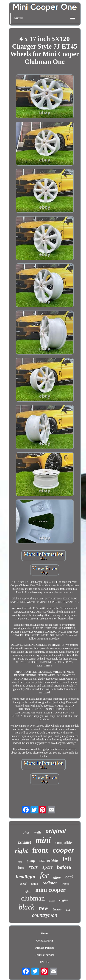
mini (43, 840)
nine (20, 862)
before (64, 867)
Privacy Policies (45, 948)
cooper (64, 850)
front (40, 850)
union (35, 884)
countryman (45, 915)
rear (33, 867)
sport (47, 867)
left (67, 859)
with (37, 832)
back (69, 877)
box (21, 868)
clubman (33, 898)
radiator (50, 883)
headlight (26, 876)
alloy (57, 877)
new (44, 908)
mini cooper (50, 890)
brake (52, 901)
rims (26, 833)
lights (27, 891)
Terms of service (45, 955)
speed (23, 884)
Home (45, 933)
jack (68, 910)
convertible (49, 860)
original (56, 831)
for (44, 875)
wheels (66, 884)
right (21, 851)
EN (42, 962)
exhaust (24, 842)
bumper (57, 910)
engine (64, 900)
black (26, 907)
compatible (64, 843)
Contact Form (44, 941)
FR (47, 962)
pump (31, 861)
